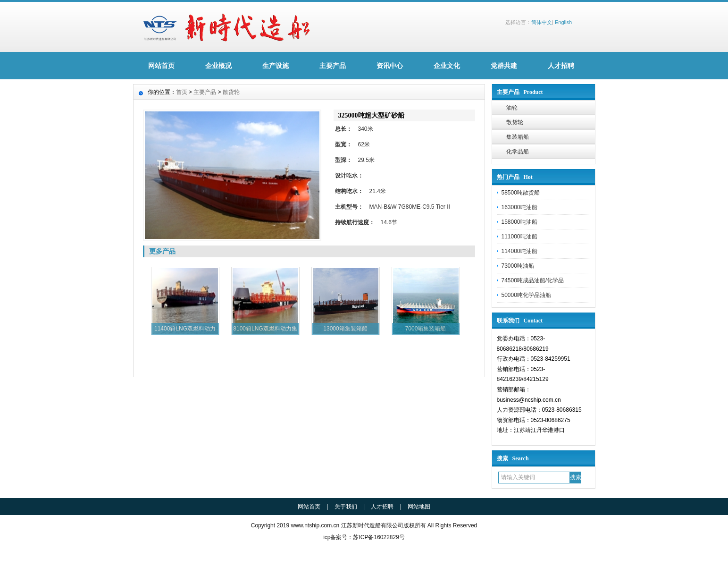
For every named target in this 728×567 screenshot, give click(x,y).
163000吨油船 (519, 207)
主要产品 (333, 66)
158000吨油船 (519, 222)
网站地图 (419, 507)
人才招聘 (561, 66)
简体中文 (542, 22)
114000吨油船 (519, 251)
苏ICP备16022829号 (379, 537)
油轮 (512, 108)
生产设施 (276, 66)
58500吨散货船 (521, 193)
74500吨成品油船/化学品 (533, 280)
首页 (182, 92)
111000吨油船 (519, 237)
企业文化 (447, 66)
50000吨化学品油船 (526, 295)
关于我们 (346, 507)
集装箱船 (518, 137)
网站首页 (161, 66)
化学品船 (518, 152)
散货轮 (515, 122)
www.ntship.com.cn (315, 525)
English (563, 22)
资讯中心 (390, 66)
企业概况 (218, 66)
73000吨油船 (518, 266)
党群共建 (504, 66)
